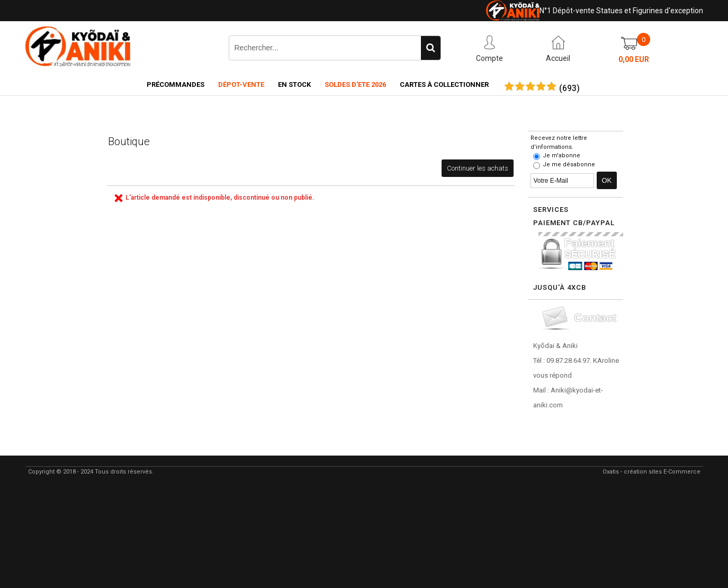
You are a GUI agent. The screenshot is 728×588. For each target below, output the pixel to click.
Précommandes (176, 84)
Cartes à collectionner (444, 84)
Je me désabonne (569, 164)
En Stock (294, 84)
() (569, 88)
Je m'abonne (561, 155)
